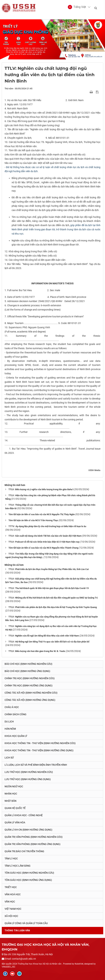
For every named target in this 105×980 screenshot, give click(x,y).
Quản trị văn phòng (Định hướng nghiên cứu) (34, 837)
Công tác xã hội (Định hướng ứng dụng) (30, 700)
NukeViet (79, 964)
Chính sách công (16, 714)
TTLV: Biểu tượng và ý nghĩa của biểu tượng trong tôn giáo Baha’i (41, 489)
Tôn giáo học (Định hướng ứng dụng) (28, 880)
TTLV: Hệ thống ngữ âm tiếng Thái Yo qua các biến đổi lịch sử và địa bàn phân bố (49, 642)
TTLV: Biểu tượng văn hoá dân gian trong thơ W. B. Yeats (37, 651)
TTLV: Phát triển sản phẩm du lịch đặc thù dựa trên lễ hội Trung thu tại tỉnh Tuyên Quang (53, 607)
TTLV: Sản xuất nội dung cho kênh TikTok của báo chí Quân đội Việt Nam (45, 536)
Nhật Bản (10, 801)
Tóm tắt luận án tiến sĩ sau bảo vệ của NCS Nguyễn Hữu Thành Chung (43, 548)
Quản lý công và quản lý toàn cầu (26, 923)
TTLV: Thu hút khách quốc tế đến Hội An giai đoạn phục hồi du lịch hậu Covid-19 (49, 588)
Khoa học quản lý (16, 736)
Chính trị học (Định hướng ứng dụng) (29, 686)
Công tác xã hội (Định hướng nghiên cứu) (31, 693)
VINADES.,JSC (9, 967)
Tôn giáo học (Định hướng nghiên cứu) (29, 873)
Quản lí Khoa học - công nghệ (24, 815)
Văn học (10, 902)
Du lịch (9, 722)
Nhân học (11, 794)
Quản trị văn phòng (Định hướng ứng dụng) (33, 844)
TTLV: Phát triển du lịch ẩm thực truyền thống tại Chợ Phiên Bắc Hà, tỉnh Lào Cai (49, 569)
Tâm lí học (11, 859)
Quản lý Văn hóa (15, 822)
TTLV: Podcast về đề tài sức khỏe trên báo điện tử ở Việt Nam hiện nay (44, 542)
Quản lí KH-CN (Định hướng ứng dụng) (28, 830)
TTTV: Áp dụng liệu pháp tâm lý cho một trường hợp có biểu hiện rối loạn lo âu (47, 526)
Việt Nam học (13, 909)
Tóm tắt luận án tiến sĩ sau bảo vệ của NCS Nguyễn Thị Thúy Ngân (42, 514)
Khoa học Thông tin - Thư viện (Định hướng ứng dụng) (39, 750)
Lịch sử (9, 758)
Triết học (11, 887)
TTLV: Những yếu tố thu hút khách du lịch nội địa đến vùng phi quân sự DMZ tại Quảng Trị (53, 598)
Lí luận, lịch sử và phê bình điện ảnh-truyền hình (36, 765)
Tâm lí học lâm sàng (18, 866)
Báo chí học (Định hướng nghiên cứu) (28, 664)
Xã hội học (11, 916)
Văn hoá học (13, 894)
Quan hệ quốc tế (15, 808)
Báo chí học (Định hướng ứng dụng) (27, 671)
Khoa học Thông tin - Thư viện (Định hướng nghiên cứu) (40, 743)
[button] (77, 7)
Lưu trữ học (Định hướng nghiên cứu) (29, 772)
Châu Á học (12, 707)
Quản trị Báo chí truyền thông (24, 851)
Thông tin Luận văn (17, 930)
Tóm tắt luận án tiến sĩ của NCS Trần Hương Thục (33, 520)
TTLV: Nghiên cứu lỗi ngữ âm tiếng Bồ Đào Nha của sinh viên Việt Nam (44, 636)
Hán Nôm (10, 729)
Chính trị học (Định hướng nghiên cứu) (30, 678)
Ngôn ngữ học (14, 786)
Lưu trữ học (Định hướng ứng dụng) (28, 779)
